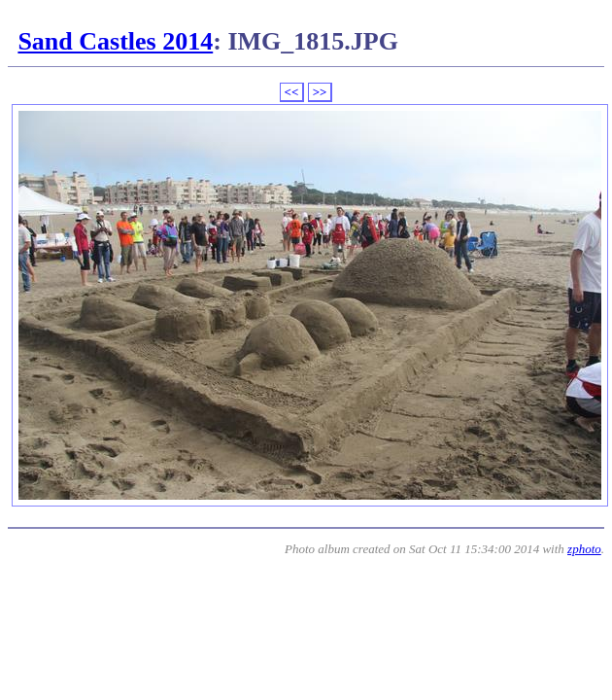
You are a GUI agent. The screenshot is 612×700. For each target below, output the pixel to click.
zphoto (584, 549)
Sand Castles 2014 (115, 41)
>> (320, 92)
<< (292, 92)
